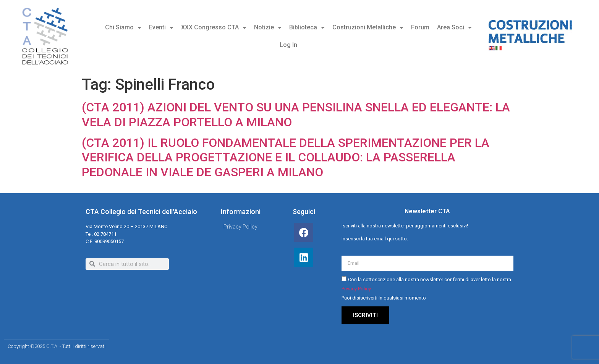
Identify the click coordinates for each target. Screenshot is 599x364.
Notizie (268, 27)
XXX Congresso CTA (214, 27)
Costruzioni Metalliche (368, 27)
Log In (288, 45)
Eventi (161, 27)
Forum (420, 27)
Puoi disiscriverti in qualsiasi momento (384, 298)
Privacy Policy (356, 289)
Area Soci (454, 27)
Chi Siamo (123, 27)
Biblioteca (307, 27)
